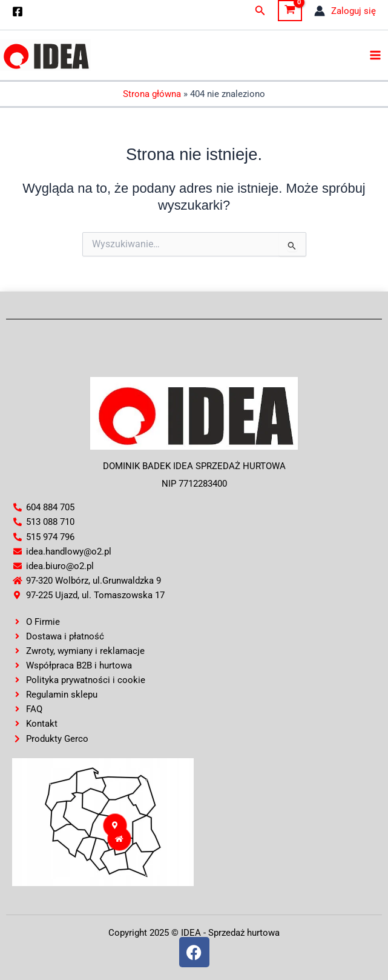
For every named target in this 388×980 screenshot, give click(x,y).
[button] (260, 11)
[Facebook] (18, 12)
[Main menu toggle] (375, 55)
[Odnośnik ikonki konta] (345, 11)
